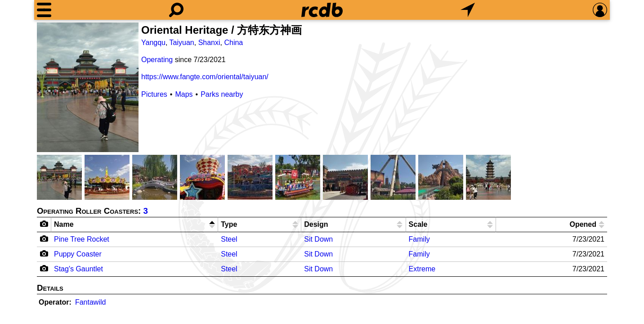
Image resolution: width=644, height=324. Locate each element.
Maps (184, 94)
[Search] (176, 10)
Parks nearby (222, 94)
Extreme (422, 269)
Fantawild (90, 302)
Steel (229, 239)
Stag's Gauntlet (78, 269)
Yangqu (153, 43)
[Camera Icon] (44, 238)
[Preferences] (600, 10)
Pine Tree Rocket (82, 239)
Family (419, 239)
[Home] (322, 10)
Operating (157, 60)
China (233, 43)
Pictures (154, 94)
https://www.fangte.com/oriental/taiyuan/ (205, 77)
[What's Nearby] (468, 10)
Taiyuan (182, 43)
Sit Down (318, 239)
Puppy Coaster (78, 254)
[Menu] (44, 10)
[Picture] (88, 87)
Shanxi (209, 43)
